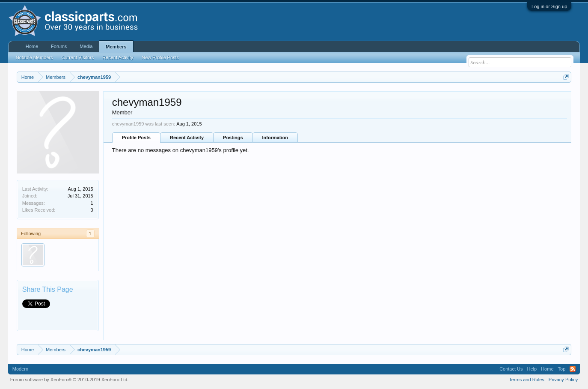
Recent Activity (187, 138)
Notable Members (34, 57)
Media (86, 46)
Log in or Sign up (549, 6)
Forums (59, 46)
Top (562, 369)
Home (32, 46)
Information (275, 138)
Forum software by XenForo (70, 380)
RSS (573, 369)
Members (116, 47)
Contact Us (511, 369)
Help (532, 369)
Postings (233, 138)
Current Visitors (78, 57)
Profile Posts (136, 138)
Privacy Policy (563, 380)
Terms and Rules (527, 380)
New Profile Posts (160, 57)
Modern (20, 369)
